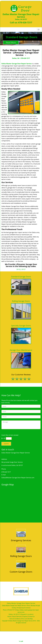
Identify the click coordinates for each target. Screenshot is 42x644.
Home (9, 617)
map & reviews (26, 608)
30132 (19, 269)
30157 (24, 269)
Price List (24, 619)
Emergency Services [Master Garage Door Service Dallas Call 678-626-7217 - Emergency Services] (21, 540)
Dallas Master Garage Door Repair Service (17, 64)
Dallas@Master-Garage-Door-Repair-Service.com (18, 478)
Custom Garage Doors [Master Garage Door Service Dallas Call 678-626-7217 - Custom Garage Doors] (21, 572)
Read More (11, 42)
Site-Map (30, 619)
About (14, 617)
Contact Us (31, 617)
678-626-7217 (25, 22)
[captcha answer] (9, 438)
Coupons (25, 617)
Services (19, 617)
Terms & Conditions (15, 619)
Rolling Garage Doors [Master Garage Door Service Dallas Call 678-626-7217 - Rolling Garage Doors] (21, 556)
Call (21, 641)
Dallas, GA (16, 58)
